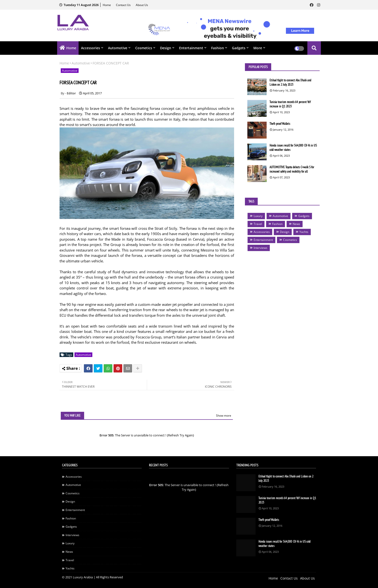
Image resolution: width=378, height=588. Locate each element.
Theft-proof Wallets (280, 124)
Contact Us (124, 5)
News (296, 224)
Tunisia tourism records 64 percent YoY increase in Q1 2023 (290, 104)
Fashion (218, 48)
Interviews (260, 248)
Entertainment (191, 48)
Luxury (258, 216)
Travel (258, 224)
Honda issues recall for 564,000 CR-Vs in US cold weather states (293, 148)
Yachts (304, 232)
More (258, 48)
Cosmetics (144, 48)
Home (107, 5)
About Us (142, 5)
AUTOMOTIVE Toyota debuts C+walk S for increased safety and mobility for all (292, 169)
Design (166, 48)
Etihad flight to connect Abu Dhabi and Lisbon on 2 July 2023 (290, 82)
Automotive (118, 48)
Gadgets (239, 48)
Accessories (91, 48)
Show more (224, 416)
